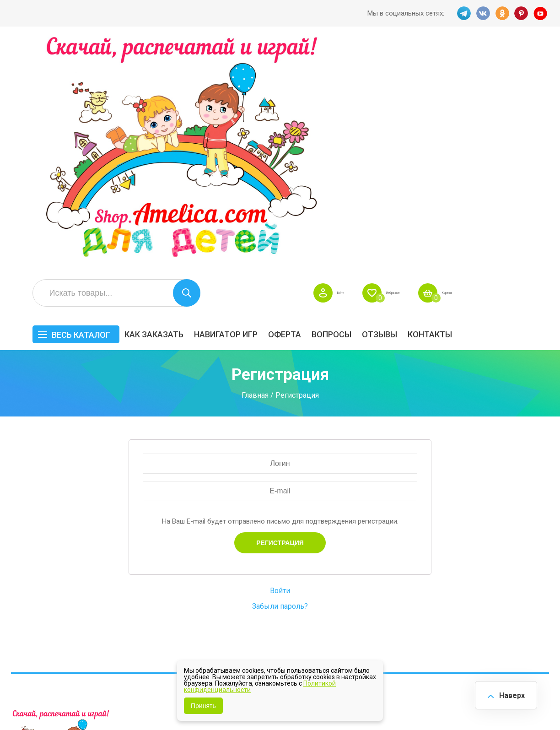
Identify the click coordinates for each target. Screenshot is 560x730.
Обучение (520, 586)
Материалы (523, 571)
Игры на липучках (390, 586)
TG (462, 13)
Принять (203, 706)
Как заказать (251, 104)
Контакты (527, 104)
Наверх (508, 693)
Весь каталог (178, 104)
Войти (393, 62)
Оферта (382, 104)
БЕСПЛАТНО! (382, 540)
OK (502, 13)
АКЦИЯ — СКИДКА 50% (520, 549)
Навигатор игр (323, 104)
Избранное (462, 62)
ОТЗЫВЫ (477, 104)
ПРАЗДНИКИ (458, 571)
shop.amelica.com (151, 702)
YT (542, 13)
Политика (226, 597)
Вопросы (428, 104)
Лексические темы (392, 571)
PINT (522, 13)
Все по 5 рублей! (463, 540)
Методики (376, 608)
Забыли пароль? (280, 376)
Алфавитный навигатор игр (459, 613)
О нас (294, 582)
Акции (221, 568)
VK (482, 13)
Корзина (535, 62)
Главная (255, 164)
